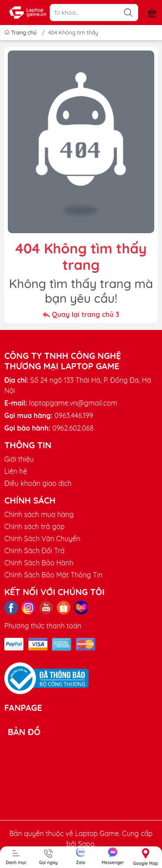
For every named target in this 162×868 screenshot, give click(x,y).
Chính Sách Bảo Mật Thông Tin (53, 575)
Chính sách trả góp (35, 526)
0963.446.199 (74, 415)
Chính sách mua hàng (39, 514)
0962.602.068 (73, 428)
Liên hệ (16, 471)
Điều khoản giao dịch (38, 483)
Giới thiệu (19, 459)
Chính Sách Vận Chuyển (42, 539)
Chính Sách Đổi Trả (34, 551)
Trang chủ (21, 32)
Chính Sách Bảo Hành (39, 563)
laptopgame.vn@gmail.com (73, 403)
